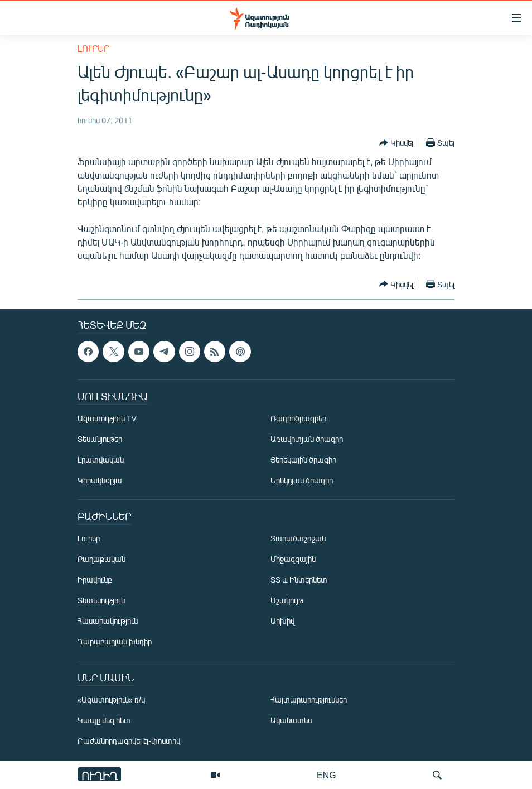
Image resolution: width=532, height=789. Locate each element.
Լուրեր (93, 48)
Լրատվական (101, 460)
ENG (327, 775)
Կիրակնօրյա (100, 480)
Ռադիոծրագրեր (298, 418)
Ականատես (291, 720)
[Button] (396, 143)
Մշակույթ (287, 600)
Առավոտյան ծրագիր (307, 439)
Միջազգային (293, 559)
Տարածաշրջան (298, 538)
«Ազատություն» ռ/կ (111, 699)
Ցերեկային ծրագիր (303, 460)
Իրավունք (95, 579)
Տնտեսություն (101, 600)
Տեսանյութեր (100, 439)
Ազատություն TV (107, 418)
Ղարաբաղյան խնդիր (115, 641)
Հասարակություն (108, 621)
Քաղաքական (101, 559)
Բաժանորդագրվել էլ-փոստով (129, 741)
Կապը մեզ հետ (104, 720)
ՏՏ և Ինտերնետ (299, 579)
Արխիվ (282, 621)
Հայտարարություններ (309, 699)
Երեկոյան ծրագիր (302, 480)
